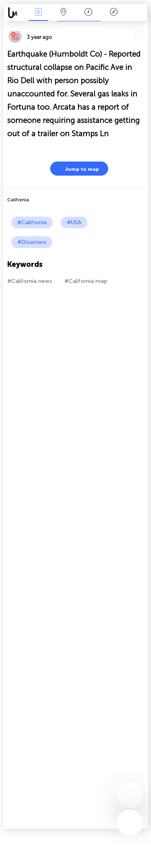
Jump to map (77, 169)
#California (32, 222)
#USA (74, 222)
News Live (38, 13)
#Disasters (32, 242)
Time (88, 13)
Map (64, 13)
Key (114, 13)
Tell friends (145, 26)
